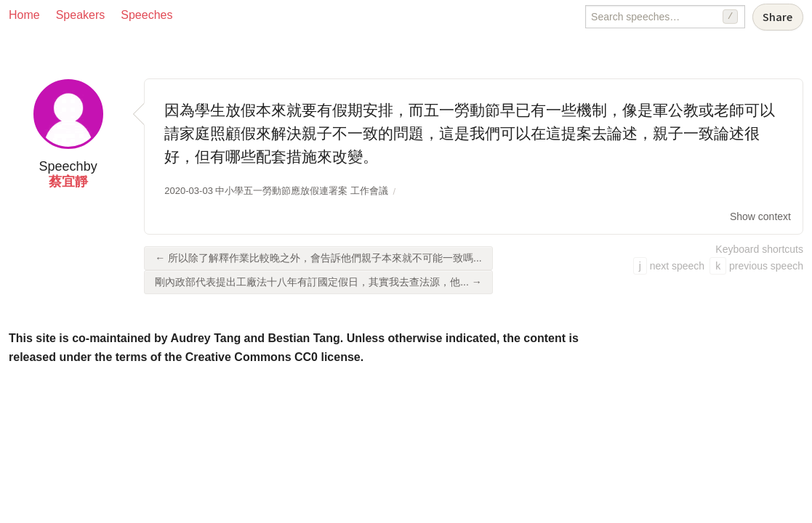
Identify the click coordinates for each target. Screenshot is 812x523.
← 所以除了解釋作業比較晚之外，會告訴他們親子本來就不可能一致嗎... (318, 258)
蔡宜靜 (68, 182)
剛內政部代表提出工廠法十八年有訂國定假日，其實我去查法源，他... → (318, 282)
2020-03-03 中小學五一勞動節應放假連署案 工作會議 (276, 191)
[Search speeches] (665, 17)
